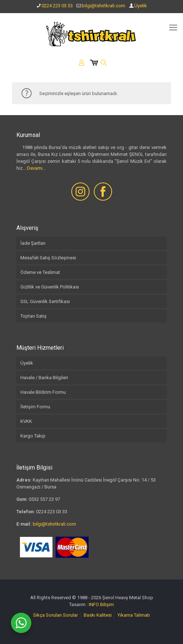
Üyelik (141, 6)
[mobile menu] (173, 28)
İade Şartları (33, 243)
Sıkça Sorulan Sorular (55, 615)
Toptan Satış (33, 316)
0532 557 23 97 (44, 499)
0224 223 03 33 (57, 6)
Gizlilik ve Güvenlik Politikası (50, 287)
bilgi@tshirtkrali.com (104, 6)
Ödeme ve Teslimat (40, 272)
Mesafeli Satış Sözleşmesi (48, 258)
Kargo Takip (33, 436)
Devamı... (36, 168)
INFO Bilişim (101, 604)
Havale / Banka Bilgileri (44, 378)
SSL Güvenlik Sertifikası (45, 301)
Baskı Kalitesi (98, 615)
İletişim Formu (35, 407)
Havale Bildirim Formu (43, 392)
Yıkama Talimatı (134, 615)
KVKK (26, 421)
